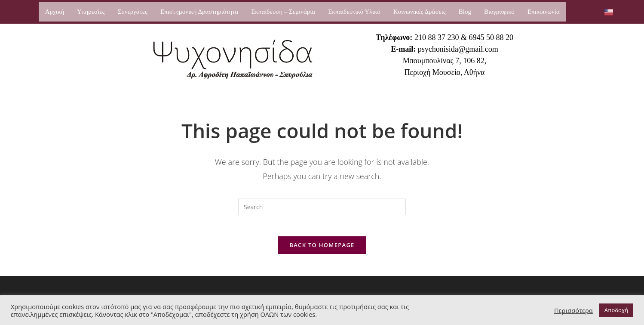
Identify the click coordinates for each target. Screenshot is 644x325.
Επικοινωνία (544, 12)
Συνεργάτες (132, 12)
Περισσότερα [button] (573, 310)
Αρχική (55, 12)
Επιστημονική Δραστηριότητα (199, 12)
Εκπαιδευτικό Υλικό (354, 12)
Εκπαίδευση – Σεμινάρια (283, 12)
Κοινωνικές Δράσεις (420, 12)
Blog (465, 12)
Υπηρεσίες (91, 12)
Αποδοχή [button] (616, 310)
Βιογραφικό (499, 12)
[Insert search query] (322, 207)
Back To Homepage (322, 250)
